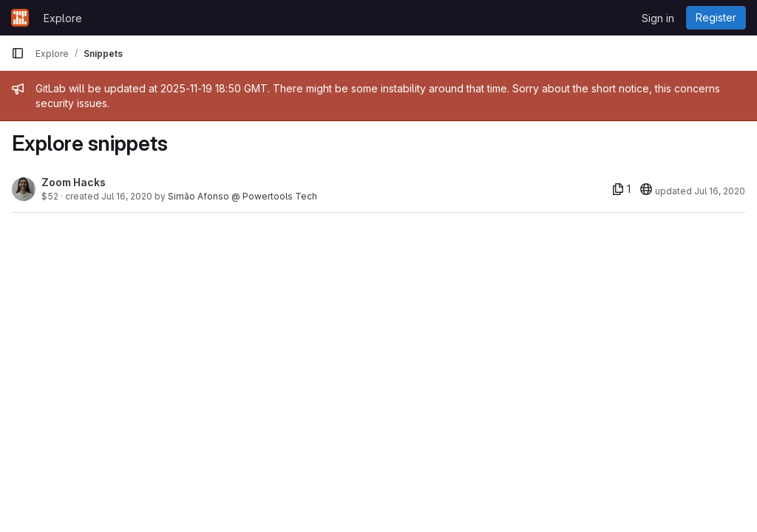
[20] (646, 189)
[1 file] (621, 189)
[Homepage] (20, 18)
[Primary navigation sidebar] (18, 53)
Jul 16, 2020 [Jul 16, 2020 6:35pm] (127, 196)
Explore (63, 18)
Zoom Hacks (74, 182)
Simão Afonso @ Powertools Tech (242, 196)
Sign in (658, 18)
